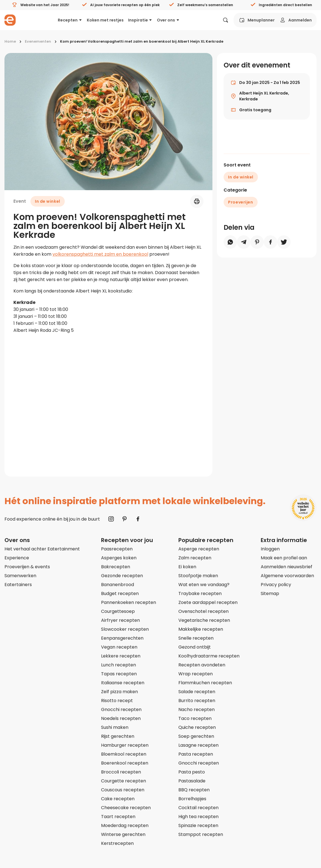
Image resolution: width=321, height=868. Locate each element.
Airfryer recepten (120, 620)
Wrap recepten (196, 674)
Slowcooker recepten (125, 629)
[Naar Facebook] (138, 519)
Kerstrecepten (117, 843)
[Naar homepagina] (10, 20)
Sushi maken (115, 727)
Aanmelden (295, 20)
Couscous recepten (123, 790)
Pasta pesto (192, 772)
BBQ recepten (194, 790)
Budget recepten (120, 593)
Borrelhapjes (192, 799)
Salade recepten (197, 692)
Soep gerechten (196, 736)
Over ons (168, 20)
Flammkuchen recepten (205, 683)
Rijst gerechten (118, 736)
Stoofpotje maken (198, 576)
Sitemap (270, 593)
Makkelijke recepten (201, 629)
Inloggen (270, 549)
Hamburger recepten (125, 745)
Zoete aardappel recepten (208, 602)
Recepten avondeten (202, 665)
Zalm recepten (195, 558)
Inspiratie (140, 20)
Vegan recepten (119, 647)
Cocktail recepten (198, 808)
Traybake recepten (200, 593)
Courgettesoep (118, 611)
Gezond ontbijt (195, 647)
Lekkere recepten (121, 656)
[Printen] (197, 201)
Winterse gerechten (123, 834)
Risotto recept (117, 701)
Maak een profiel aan (284, 558)
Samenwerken (20, 576)
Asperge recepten (199, 549)
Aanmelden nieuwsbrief (287, 567)
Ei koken (187, 567)
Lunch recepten (118, 665)
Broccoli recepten (121, 772)
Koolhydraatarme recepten (209, 656)
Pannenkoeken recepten (129, 602)
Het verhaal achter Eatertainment (42, 549)
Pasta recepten (196, 754)
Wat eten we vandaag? (204, 585)
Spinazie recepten (198, 825)
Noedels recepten (121, 718)
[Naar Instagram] (111, 519)
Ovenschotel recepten (203, 611)
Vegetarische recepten (204, 620)
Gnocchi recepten (121, 709)
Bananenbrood (118, 585)
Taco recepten (195, 718)
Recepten (70, 20)
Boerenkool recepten (125, 763)
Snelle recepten (196, 638)
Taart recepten (118, 817)
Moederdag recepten (125, 825)
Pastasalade (192, 781)
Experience (17, 558)
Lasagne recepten (198, 745)
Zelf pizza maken (119, 692)
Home (10, 41)
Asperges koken (119, 558)
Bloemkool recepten (124, 754)
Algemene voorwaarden (287, 576)
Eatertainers (18, 585)
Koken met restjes (105, 20)
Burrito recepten (197, 701)
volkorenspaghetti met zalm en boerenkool (100, 254)
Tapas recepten (119, 674)
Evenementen (38, 41)
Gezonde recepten (122, 576)
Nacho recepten (197, 709)
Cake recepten (118, 799)
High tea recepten (198, 817)
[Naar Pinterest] (124, 519)
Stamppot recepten (201, 834)
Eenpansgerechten (122, 638)
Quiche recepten (197, 727)
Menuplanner (257, 20)
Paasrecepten (117, 549)
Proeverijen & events (27, 567)
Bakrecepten (116, 567)
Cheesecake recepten (126, 808)
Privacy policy (276, 585)
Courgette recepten (124, 781)
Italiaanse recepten (123, 683)
